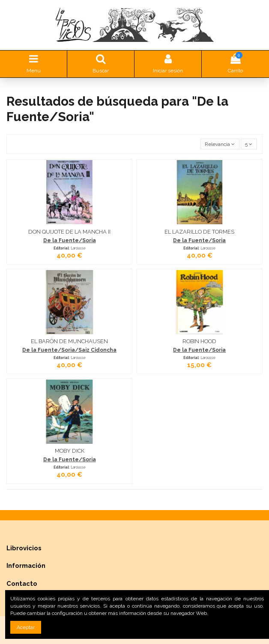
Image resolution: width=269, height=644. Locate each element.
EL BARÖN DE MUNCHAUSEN (69, 341)
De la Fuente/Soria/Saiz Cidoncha (69, 350)
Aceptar (26, 627)
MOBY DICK (70, 451)
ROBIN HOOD (199, 341)
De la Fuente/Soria (70, 240)
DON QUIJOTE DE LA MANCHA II (69, 232)
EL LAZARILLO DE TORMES (199, 232)
